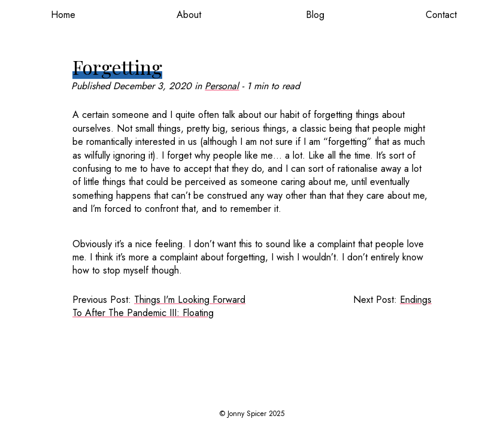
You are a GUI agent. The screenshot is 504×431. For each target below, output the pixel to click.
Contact (441, 15)
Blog (315, 15)
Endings (416, 300)
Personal (222, 86)
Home (63, 15)
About (189, 15)
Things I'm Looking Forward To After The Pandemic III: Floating (159, 306)
